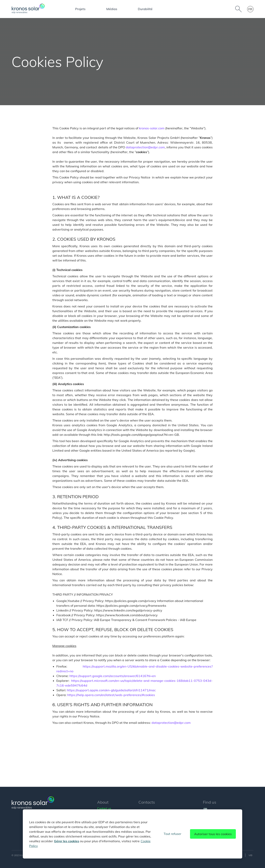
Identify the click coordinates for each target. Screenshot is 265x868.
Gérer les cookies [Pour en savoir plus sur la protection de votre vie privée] (67, 841)
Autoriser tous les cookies (213, 834)
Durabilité (226, 9)
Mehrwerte (200, 9)
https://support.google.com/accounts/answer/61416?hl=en (113, 676)
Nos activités (96, 9)
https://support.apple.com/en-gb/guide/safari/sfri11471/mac (111, 690)
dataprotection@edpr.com (145, 147)
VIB (250, 855)
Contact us (104, 809)
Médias (176, 9)
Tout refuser (172, 834)
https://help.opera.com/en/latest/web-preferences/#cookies (111, 695)
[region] (132, 834)
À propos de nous (64, 9)
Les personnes (147, 9)
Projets (124, 9)
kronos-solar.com (152, 128)
